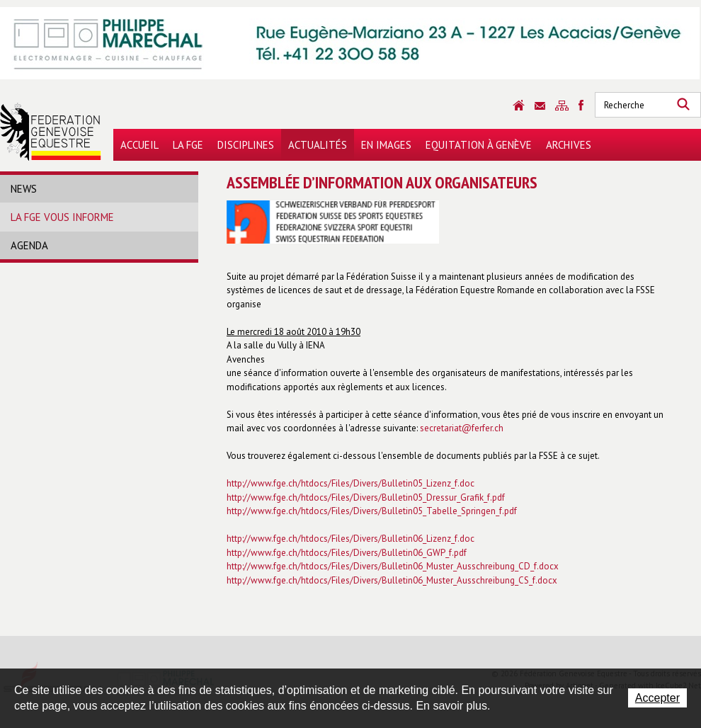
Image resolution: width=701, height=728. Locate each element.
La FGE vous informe (62, 217)
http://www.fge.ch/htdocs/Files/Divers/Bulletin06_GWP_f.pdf (347, 553)
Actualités (318, 145)
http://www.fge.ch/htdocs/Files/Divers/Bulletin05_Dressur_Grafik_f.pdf (366, 497)
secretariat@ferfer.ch (462, 428)
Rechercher (683, 105)
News (24, 189)
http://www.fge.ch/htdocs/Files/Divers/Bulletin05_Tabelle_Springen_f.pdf (372, 511)
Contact (540, 106)
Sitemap (562, 106)
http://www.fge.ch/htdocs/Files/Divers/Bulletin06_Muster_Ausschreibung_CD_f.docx (393, 566)
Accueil (139, 145)
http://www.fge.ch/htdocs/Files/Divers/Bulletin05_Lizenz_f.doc (350, 483)
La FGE (188, 145)
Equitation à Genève (479, 145)
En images (386, 145)
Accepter (657, 698)
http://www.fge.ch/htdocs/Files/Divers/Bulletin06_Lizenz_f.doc (350, 539)
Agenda (29, 245)
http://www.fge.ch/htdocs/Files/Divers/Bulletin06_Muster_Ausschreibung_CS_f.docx (392, 580)
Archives (569, 145)
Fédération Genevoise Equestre (51, 132)
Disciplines (246, 145)
